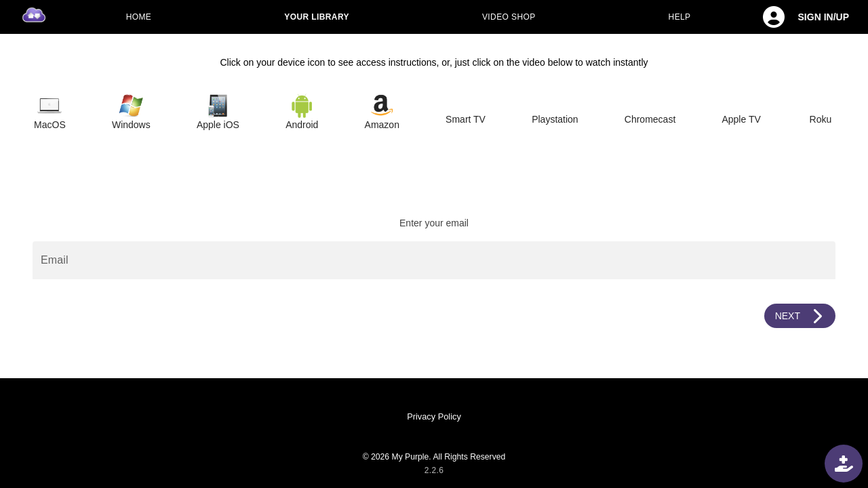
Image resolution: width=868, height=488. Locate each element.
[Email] (434, 260)
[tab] (50, 113)
